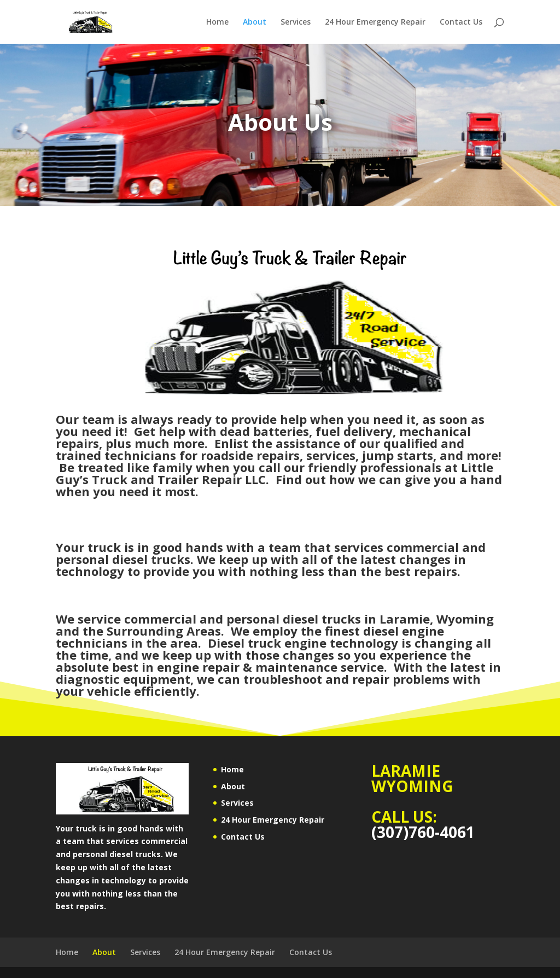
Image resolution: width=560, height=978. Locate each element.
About (255, 22)
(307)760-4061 (423, 832)
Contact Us (461, 22)
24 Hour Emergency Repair (375, 22)
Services (296, 22)
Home (217, 22)
